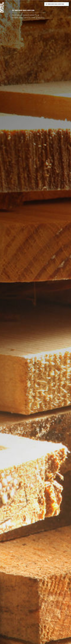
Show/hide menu (67, 4)
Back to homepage (2, 7)
